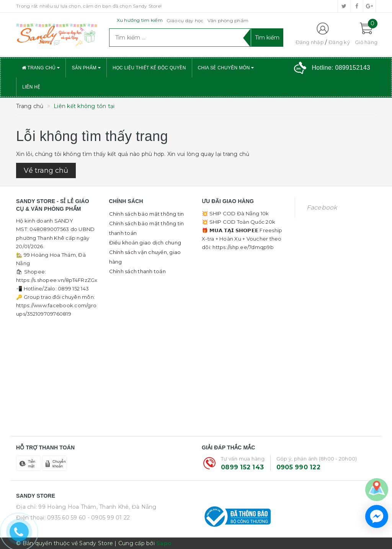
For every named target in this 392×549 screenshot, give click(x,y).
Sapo (164, 543)
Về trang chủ (46, 170)
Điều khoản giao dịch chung (145, 243)
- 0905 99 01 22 (109, 518)
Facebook (322, 207)
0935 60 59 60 (66, 518)
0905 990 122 (298, 467)
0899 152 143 (242, 467)
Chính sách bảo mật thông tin (147, 214)
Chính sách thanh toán (137, 271)
